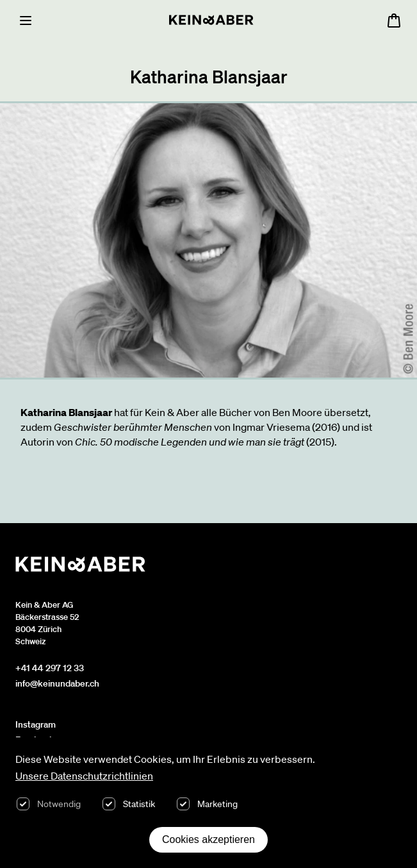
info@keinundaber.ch (57, 683)
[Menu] (26, 21)
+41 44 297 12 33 (50, 668)
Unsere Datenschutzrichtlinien (84, 776)
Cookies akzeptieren (208, 839)
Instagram (36, 724)
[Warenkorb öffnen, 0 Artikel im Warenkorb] (394, 21)
